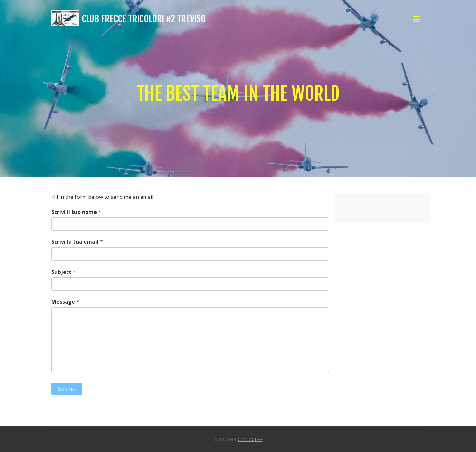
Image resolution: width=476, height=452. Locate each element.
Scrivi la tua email (75, 242)
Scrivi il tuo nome (74, 212)
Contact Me (250, 439)
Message (63, 302)
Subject (61, 272)
